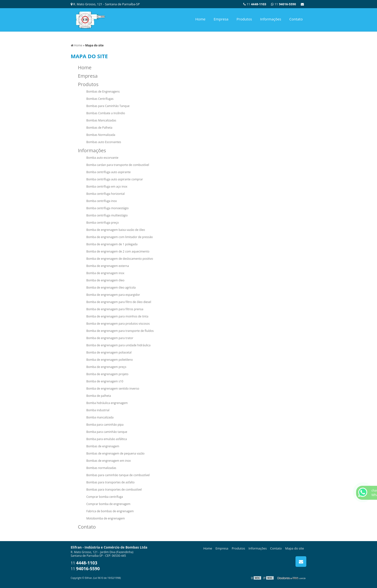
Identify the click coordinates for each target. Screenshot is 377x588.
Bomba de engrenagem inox (105, 273)
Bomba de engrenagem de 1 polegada (112, 244)
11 (283, 4)
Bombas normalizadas (101, 468)
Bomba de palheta (99, 396)
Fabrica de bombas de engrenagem (110, 511)
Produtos (244, 19)
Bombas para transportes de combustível (114, 490)
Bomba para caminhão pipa (105, 425)
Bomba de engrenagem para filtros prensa (115, 309)
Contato (296, 19)
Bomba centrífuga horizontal (106, 194)
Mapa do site (295, 548)
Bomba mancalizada (100, 417)
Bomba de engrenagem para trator (110, 338)
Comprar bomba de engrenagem (108, 504)
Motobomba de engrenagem (106, 518)
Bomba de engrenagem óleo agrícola (111, 288)
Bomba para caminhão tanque (107, 432)
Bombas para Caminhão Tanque (108, 106)
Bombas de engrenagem (103, 446)
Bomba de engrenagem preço (106, 367)
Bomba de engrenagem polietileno (110, 360)
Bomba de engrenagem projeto (107, 374)
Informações (271, 19)
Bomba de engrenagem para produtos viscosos (118, 324)
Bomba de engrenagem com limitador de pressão (120, 237)
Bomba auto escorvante (102, 158)
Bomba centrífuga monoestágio (107, 208)
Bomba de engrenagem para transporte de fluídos (120, 331)
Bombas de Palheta (99, 128)
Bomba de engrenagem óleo (105, 280)
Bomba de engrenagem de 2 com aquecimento (118, 251)
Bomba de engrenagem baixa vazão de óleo (116, 230)
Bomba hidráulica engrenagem (107, 403)
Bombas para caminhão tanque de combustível (118, 475)
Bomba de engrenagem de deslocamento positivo (120, 259)
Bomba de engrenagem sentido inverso (113, 389)
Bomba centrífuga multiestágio (107, 215)
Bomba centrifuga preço (103, 223)
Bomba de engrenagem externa (108, 266)
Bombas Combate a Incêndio (106, 113)
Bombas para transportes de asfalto (110, 482)
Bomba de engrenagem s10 (105, 381)
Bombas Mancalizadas (101, 120)
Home (200, 19)
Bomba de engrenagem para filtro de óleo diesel (119, 302)
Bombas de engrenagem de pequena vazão (115, 453)
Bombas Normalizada (101, 135)
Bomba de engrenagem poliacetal (109, 352)
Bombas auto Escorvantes (104, 142)
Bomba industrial (98, 410)
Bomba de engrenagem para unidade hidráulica (118, 345)
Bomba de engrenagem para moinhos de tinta (117, 316)
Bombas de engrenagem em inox (109, 461)
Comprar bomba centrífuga (105, 497)
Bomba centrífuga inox (102, 201)
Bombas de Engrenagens (103, 92)
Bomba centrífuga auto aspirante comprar (115, 179)
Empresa (221, 19)
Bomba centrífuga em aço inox (107, 187)
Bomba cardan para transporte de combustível (118, 165)
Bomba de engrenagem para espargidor (113, 295)
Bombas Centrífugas (100, 99)
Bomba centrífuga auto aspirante (108, 172)
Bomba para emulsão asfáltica (107, 439)
